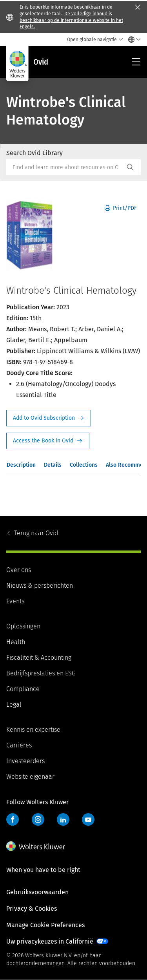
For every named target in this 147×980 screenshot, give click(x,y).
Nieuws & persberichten (40, 586)
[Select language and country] (132, 40)
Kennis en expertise (33, 730)
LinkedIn (63, 819)
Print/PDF (121, 208)
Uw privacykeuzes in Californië (50, 941)
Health (16, 642)
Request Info (49, 418)
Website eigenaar (30, 777)
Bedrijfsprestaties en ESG (41, 673)
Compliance (23, 689)
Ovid (36, 533)
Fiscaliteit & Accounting (39, 658)
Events (15, 601)
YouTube (88, 819)
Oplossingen (23, 626)
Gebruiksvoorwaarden (37, 892)
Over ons (19, 570)
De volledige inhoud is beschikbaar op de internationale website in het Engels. (71, 20)
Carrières (19, 745)
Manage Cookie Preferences (45, 925)
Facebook (13, 819)
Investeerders (25, 761)
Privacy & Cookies (32, 909)
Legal (14, 705)
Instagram (38, 819)
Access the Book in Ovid (48, 441)
